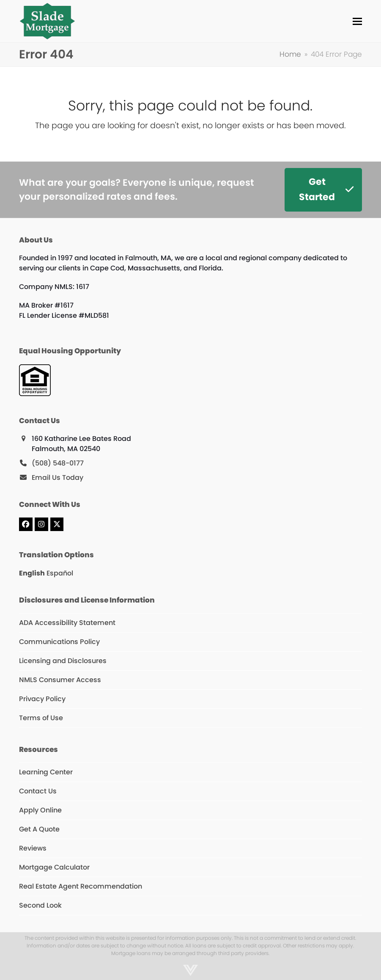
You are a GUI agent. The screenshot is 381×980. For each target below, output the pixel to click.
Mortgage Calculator (54, 867)
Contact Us (38, 791)
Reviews (33, 848)
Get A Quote (39, 829)
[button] (357, 21)
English (32, 573)
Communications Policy (59, 642)
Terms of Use (41, 718)
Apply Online (40, 810)
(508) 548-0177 (58, 463)
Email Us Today (58, 478)
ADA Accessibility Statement (67, 623)
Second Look (40, 905)
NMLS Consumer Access (60, 680)
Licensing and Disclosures (63, 661)
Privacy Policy (42, 699)
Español (60, 573)
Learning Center (46, 772)
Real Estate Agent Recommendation (81, 886)
